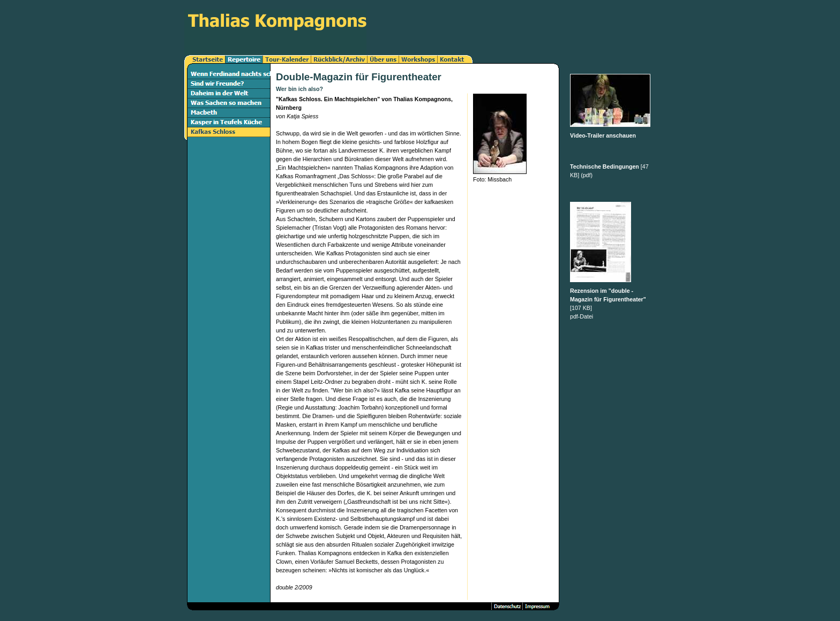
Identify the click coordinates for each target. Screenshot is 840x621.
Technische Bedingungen (605, 166)
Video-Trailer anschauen (603, 135)
